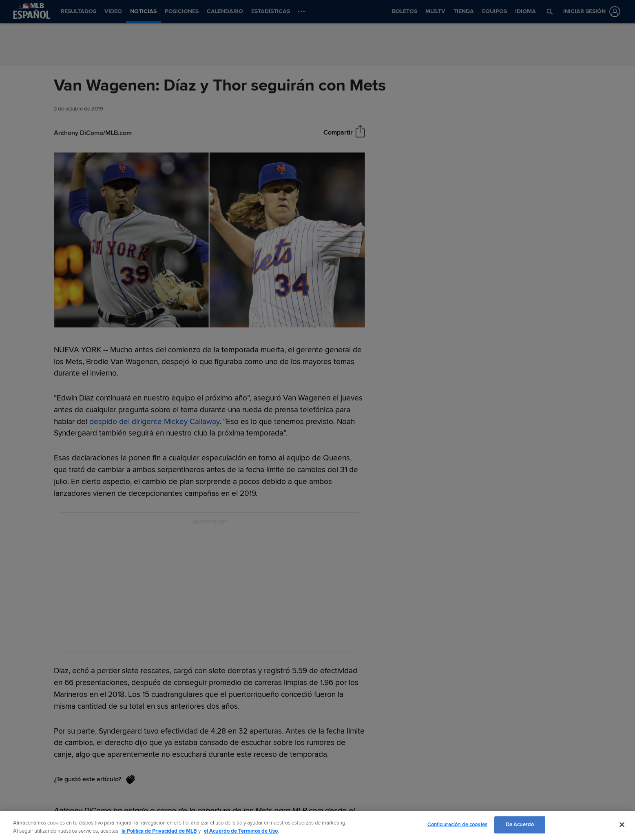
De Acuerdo (520, 825)
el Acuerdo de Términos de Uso (241, 831)
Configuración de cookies (457, 825)
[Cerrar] (622, 825)
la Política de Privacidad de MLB (159, 831)
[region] (317, 826)
